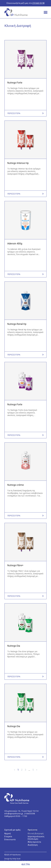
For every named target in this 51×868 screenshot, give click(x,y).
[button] (45, 12)
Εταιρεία (8, 836)
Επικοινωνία (10, 839)
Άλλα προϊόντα (34, 842)
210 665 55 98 (38, 3)
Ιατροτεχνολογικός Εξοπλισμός (36, 838)
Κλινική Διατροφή (36, 833)
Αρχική (8, 833)
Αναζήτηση (33, 845)
